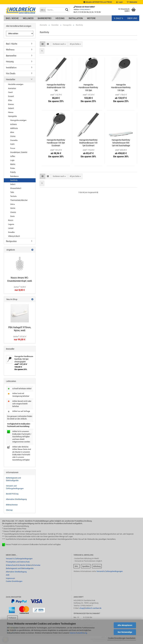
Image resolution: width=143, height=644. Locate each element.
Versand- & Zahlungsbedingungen (19, 559)
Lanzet (11, 228)
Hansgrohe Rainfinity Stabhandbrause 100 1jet (56, 87)
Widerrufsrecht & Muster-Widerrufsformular (23, 565)
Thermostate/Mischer (19, 200)
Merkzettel (132, 2)
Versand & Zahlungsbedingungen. (110, 571)
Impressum (10, 578)
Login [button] (119, 2)
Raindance (14, 176)
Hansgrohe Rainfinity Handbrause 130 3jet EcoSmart (56, 143)
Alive (12, 132)
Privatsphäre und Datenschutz (18, 562)
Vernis (13, 208)
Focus (13, 148)
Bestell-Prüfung (12, 494)
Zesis (12, 216)
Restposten (11, 241)
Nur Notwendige (125, 632)
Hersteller (11, 79)
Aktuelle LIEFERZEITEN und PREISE (98, 2)
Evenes (11, 104)
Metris (13, 164)
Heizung (60, 18)
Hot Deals (11, 73)
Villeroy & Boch (14, 236)
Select (13, 184)
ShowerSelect (16, 188)
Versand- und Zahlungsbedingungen (15, 487)
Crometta (14, 140)
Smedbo (11, 232)
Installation (76, 18)
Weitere (91, 18)
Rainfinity (14, 180)
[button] (43, 44)
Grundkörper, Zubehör (19, 152)
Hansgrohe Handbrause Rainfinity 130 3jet (121, 87)
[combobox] (59, 44)
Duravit (11, 96)
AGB (8, 575)
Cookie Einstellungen (14, 581)
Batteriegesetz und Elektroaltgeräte (13, 479)
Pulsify (13, 172)
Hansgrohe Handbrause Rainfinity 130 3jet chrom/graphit (88, 88)
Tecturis (13, 196)
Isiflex (13, 156)
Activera (13, 124)
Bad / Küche (12, 18)
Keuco (11, 220)
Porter (13, 168)
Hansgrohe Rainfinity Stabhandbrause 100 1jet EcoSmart (88, 143)
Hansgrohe (12, 116)
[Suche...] (43, 10)
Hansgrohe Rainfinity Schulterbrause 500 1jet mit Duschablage (121, 143)
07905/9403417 (85, 10)
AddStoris (14, 128)
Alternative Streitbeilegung (16, 499)
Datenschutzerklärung (78, 633)
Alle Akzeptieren (125, 625)
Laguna (11, 224)
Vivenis (13, 212)
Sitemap (9, 510)
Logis (12, 160)
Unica (12, 204)
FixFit (12, 144)
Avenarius (12, 88)
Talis (12, 192)
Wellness (28, 18)
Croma (13, 136)
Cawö (10, 92)
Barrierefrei (45, 18)
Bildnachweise (12, 505)
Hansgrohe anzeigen (18, 120)
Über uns (132, 18)
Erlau (10, 100)
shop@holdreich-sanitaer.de (90, 608)
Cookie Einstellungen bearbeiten (122, 638)
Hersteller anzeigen (16, 84)
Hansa (11, 112)
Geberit (11, 108)
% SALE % (118, 18)
